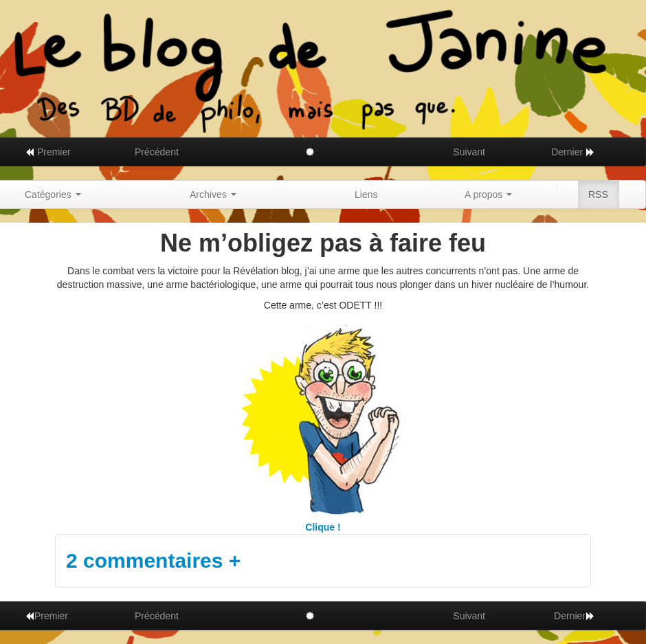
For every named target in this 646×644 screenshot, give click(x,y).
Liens (366, 195)
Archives (213, 195)
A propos (488, 195)
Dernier (573, 152)
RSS (598, 195)
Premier (48, 152)
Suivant (469, 152)
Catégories (53, 195)
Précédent (157, 152)
